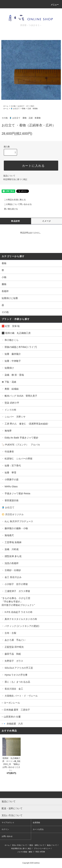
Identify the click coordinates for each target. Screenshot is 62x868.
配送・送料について (37, 845)
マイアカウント (8, 822)
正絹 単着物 (33, 109)
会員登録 (36, 822)
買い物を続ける (9, 209)
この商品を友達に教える (13, 200)
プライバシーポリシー (42, 848)
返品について (9, 176)
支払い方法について (20, 845)
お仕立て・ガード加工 (26, 106)
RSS (37, 852)
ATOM (42, 852)
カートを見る (38, 829)
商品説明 (15, 221)
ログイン (5, 829)
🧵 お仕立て (15, 109)
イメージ (47, 221)
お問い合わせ (7, 836)
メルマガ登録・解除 (25, 852)
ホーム (6, 106)
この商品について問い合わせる (16, 204)
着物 (24, 109)
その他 (13, 106)
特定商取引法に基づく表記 (15, 179)
